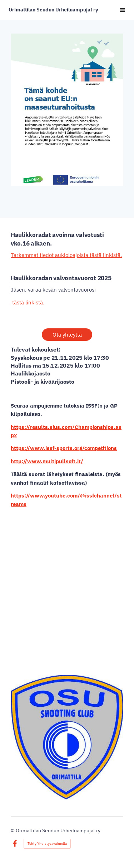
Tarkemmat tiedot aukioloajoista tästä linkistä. (66, 255)
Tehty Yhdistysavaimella (47, 844)
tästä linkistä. (28, 302)
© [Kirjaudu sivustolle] (13, 831)
